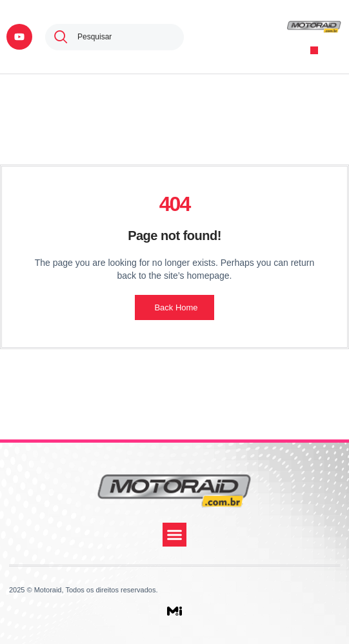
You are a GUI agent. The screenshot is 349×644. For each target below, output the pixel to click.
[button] (314, 51)
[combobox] (115, 37)
